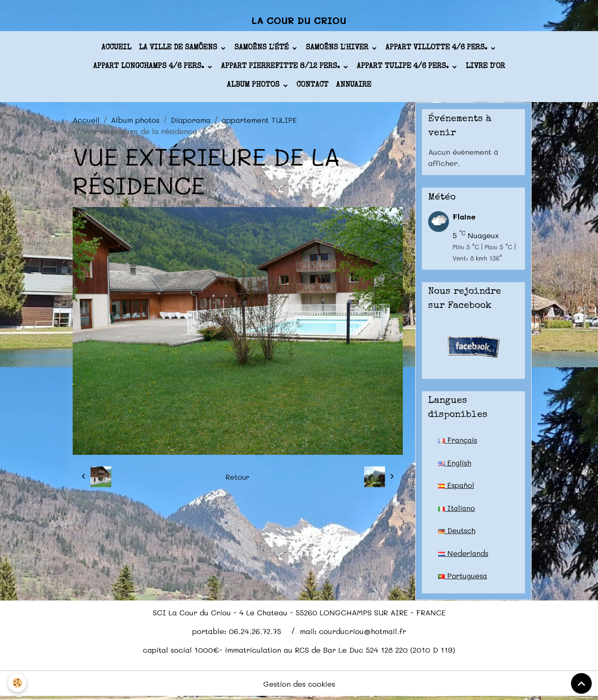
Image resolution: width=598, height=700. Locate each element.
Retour (238, 478)
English (455, 464)
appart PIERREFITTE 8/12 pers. (281, 68)
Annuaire (354, 87)
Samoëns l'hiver (338, 49)
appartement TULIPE (259, 121)
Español (456, 487)
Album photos (254, 87)
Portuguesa (463, 578)
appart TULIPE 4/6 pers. (404, 68)
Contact (312, 87)
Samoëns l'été (262, 49)
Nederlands (464, 556)
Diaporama (191, 121)
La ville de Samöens (179, 49)
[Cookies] (18, 683)
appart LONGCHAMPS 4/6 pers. (149, 68)
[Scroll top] (581, 683)
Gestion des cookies (299, 687)
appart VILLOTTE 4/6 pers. (437, 49)
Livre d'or (485, 68)
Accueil (116, 49)
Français (458, 441)
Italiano (457, 510)
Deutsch (457, 533)
